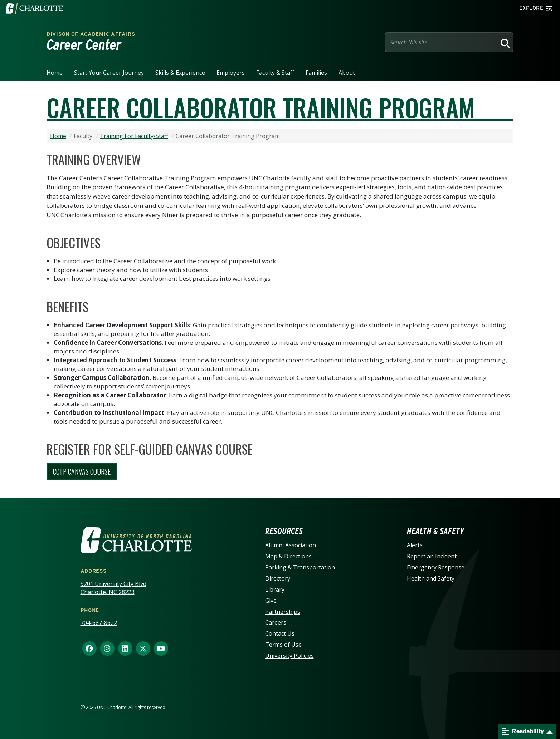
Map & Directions (288, 556)
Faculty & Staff (275, 73)
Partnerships (283, 612)
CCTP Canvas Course (82, 471)
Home (55, 73)
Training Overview (94, 159)
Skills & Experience (180, 73)
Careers (276, 622)
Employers (231, 73)
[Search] (504, 42)
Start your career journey (109, 73)
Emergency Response (436, 567)
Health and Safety (431, 578)
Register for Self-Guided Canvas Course (150, 449)
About (347, 73)
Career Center (84, 45)
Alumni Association (291, 545)
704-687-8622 (99, 623)
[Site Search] (442, 42)
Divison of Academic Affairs (91, 34)
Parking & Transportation (300, 567)
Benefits (67, 307)
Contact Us (280, 633)
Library (275, 589)
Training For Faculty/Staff (134, 136)
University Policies (289, 656)
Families (316, 73)
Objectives (74, 243)
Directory (278, 578)
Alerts (415, 545)
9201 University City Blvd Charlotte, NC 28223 (113, 588)
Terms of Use (283, 645)
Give (271, 601)
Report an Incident (432, 556)
